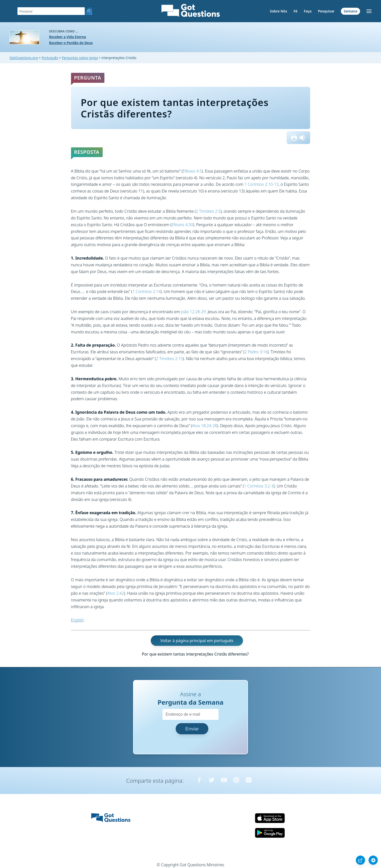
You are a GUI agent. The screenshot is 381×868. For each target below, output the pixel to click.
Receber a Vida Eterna (68, 37)
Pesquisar (326, 11)
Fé (296, 11)
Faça (308, 11)
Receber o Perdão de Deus (71, 43)
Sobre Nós (278, 11)
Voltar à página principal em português (197, 641)
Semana (350, 11)
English (77, 620)
